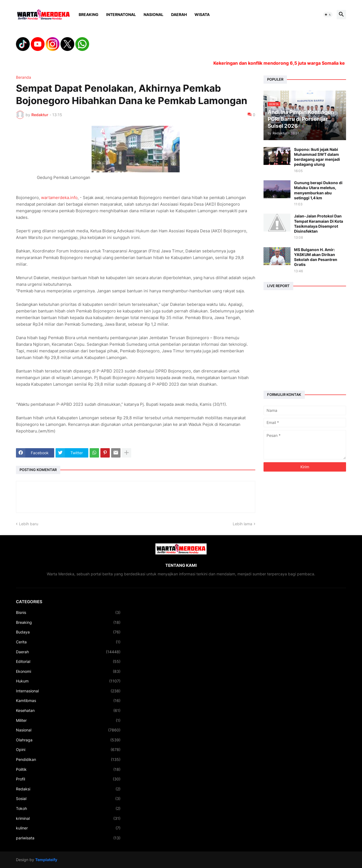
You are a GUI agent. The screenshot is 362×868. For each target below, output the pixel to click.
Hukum (68, 681)
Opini (68, 750)
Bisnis (68, 613)
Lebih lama (242, 524)
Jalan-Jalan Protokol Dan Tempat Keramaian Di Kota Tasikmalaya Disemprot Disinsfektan (319, 224)
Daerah (179, 14)
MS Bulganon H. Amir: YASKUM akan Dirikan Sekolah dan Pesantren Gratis (316, 257)
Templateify (46, 860)
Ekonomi (68, 671)
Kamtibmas (68, 701)
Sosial (68, 799)
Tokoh (68, 809)
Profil (68, 779)
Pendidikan (68, 760)
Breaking (89, 14)
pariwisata (68, 838)
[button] (328, 15)
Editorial (68, 662)
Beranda (24, 77)
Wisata (202, 14)
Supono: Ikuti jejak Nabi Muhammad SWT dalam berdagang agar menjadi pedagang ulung (317, 157)
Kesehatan (68, 711)
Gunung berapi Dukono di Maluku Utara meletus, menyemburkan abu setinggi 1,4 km (318, 190)
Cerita (68, 642)
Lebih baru (29, 524)
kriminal (68, 818)
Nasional (153, 14)
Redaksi (68, 789)
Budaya (68, 632)
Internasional (68, 691)
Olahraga (68, 740)
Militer (68, 720)
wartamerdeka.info (59, 198)
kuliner (68, 828)
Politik (68, 769)
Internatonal (121, 14)
